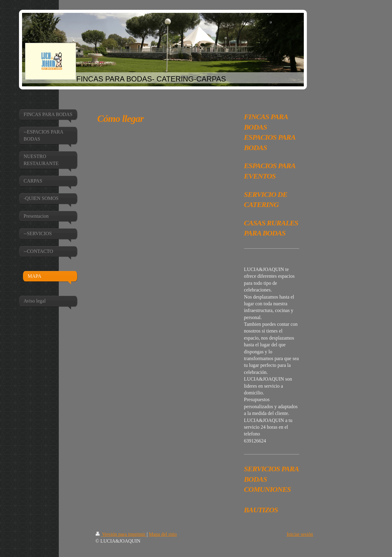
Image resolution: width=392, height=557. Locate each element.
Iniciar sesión (300, 534)
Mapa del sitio (163, 534)
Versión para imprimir (121, 534)
